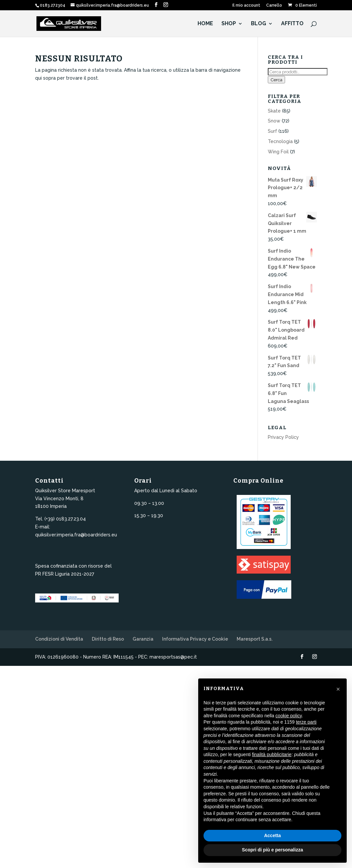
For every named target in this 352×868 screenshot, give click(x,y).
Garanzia (143, 639)
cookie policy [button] (289, 716)
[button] (338, 689)
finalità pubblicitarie (272, 754)
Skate (274, 111)
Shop (229, 24)
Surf (272, 131)
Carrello (274, 5)
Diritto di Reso (108, 639)
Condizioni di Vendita (59, 639)
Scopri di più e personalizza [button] (272, 850)
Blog (259, 24)
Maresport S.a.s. (255, 639)
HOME (205, 24)
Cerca (276, 80)
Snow (274, 121)
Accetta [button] (273, 835)
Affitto (292, 24)
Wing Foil (278, 152)
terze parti (306, 722)
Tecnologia (280, 141)
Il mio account (246, 5)
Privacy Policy (283, 437)
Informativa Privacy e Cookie (195, 639)
